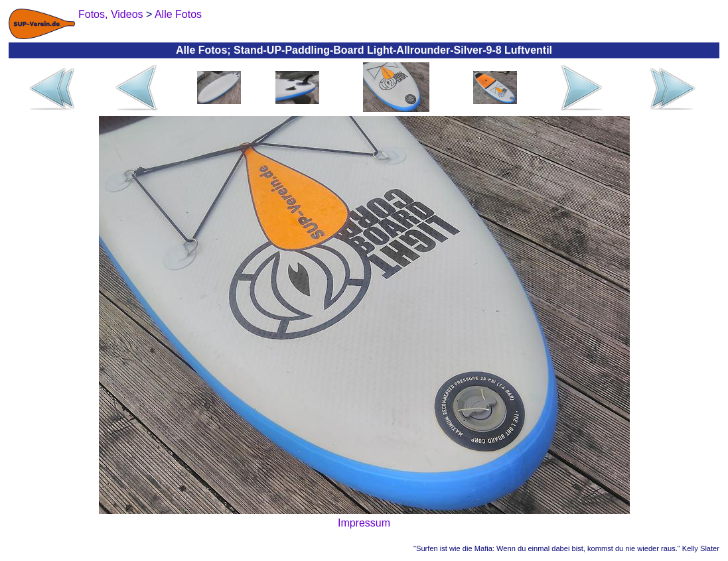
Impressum (364, 523)
